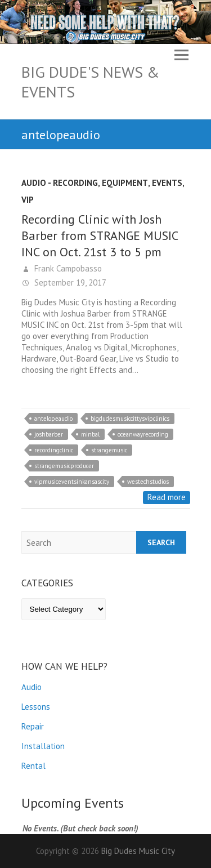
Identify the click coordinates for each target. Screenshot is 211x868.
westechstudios (148, 482)
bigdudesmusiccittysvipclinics (130, 419)
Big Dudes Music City (138, 851)
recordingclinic (54, 450)
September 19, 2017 (69, 282)
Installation (43, 746)
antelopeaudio (53, 419)
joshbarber (49, 434)
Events (167, 183)
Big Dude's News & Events (91, 82)
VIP (28, 200)
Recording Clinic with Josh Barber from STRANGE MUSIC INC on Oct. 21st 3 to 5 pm (100, 235)
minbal (90, 434)
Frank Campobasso (67, 268)
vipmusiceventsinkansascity (72, 482)
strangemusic (109, 450)
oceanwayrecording (143, 434)
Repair (33, 726)
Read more (167, 497)
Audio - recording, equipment (85, 183)
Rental (33, 766)
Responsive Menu (182, 55)
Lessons (36, 707)
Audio (32, 687)
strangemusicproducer (64, 466)
